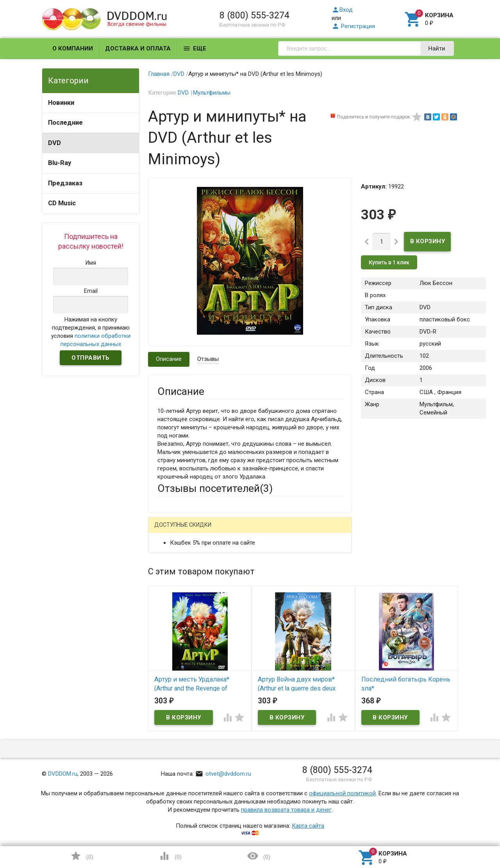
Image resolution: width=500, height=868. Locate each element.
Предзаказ (65, 183)
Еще (195, 48)
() (82, 856)
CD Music (62, 203)
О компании (73, 48)
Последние (65, 123)
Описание (169, 359)
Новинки (61, 103)
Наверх (467, 830)
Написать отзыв (198, 528)
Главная (159, 74)
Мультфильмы (212, 93)
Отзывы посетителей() (215, 488)
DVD (54, 143)
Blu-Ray (60, 163)
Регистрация (353, 26)
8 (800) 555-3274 (254, 15)
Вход (342, 10)
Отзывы (208, 359)
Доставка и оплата (138, 48)
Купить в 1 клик (389, 262)
